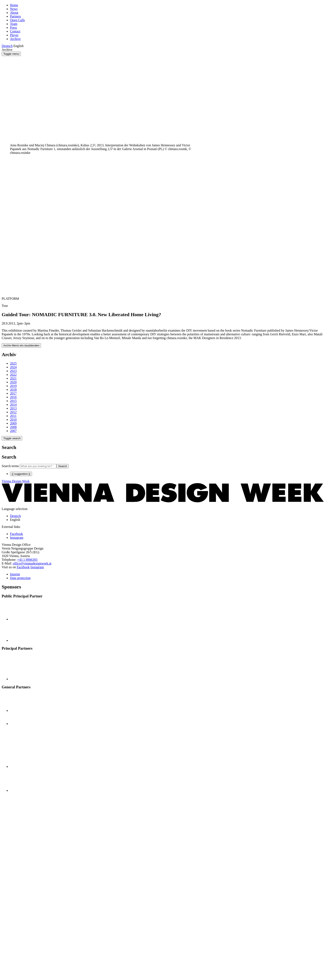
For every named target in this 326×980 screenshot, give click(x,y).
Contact (15, 31)
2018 (13, 390)
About (14, 13)
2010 (13, 420)
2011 (13, 416)
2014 (13, 405)
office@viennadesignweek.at (32, 563)
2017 (13, 393)
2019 (13, 386)
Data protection (20, 578)
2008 (13, 427)
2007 (13, 431)
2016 (13, 397)
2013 (13, 408)
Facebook (23, 567)
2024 (13, 367)
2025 (13, 363)
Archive (15, 39)
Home (14, 5)
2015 (13, 401)
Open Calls (17, 20)
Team (14, 24)
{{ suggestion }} (21, 474)
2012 (13, 412)
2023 (13, 371)
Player (14, 35)
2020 (13, 382)
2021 (13, 378)
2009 (13, 423)
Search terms (10, 466)
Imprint (15, 574)
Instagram (37, 567)
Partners (15, 16)
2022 (13, 375)
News (14, 9)
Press (14, 28)
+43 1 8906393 (27, 560)
